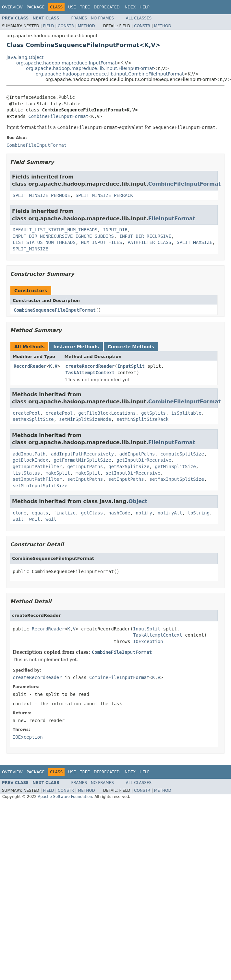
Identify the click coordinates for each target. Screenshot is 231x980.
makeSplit (58, 473)
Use (72, 7)
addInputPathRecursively (82, 454)
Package (36, 7)
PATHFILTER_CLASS (149, 242)
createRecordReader (90, 366)
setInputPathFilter (37, 479)
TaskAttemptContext (90, 373)
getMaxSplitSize (129, 467)
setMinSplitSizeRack (142, 419)
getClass (92, 513)
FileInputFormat (172, 219)
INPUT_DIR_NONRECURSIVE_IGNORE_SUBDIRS (63, 236)
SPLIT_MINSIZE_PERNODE (41, 195)
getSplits (153, 413)
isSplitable (186, 413)
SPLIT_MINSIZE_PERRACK (104, 195)
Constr (66, 26)
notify (144, 513)
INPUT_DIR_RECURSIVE (145, 236)
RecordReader (30, 366)
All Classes (139, 18)
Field (48, 26)
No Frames (102, 18)
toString (199, 513)
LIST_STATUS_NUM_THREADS (44, 242)
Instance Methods (76, 347)
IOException (148, 641)
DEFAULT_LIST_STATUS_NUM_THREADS (55, 230)
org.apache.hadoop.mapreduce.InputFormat (66, 63)
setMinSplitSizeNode (85, 419)
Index (130, 7)
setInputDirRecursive (133, 473)
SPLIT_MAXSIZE (195, 242)
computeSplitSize (182, 454)
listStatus (26, 473)
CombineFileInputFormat (58, 116)
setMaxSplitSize (33, 419)
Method (86, 26)
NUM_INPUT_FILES (102, 242)
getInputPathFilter (37, 467)
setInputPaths (85, 479)
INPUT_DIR (115, 230)
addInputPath (29, 454)
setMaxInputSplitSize (177, 479)
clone (19, 513)
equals (40, 513)
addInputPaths (137, 454)
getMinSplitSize (175, 467)
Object (138, 501)
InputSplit (131, 366)
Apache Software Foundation (65, 797)
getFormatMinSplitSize (82, 460)
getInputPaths (85, 467)
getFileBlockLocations (107, 413)
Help (145, 7)
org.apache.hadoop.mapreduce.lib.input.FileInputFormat (90, 68)
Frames (79, 18)
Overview (12, 7)
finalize (64, 513)
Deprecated (107, 7)
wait (18, 519)
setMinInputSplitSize (40, 486)
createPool (26, 413)
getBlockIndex (30, 460)
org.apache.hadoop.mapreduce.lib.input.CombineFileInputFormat (110, 74)
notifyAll (170, 513)
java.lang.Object (25, 57)
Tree (85, 7)
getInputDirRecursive (144, 460)
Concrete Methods (131, 347)
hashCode (119, 513)
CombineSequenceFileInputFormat (55, 310)
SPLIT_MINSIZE (30, 249)
